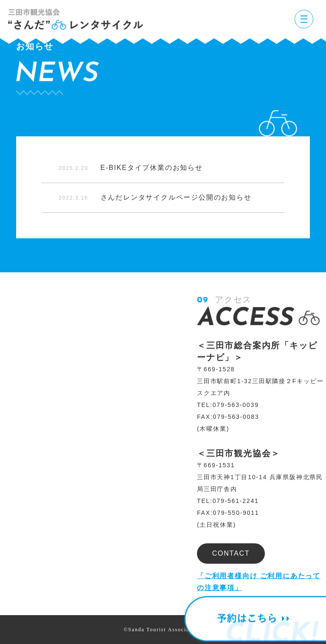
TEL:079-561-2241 (228, 501)
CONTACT (231, 553)
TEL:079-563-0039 (228, 405)
